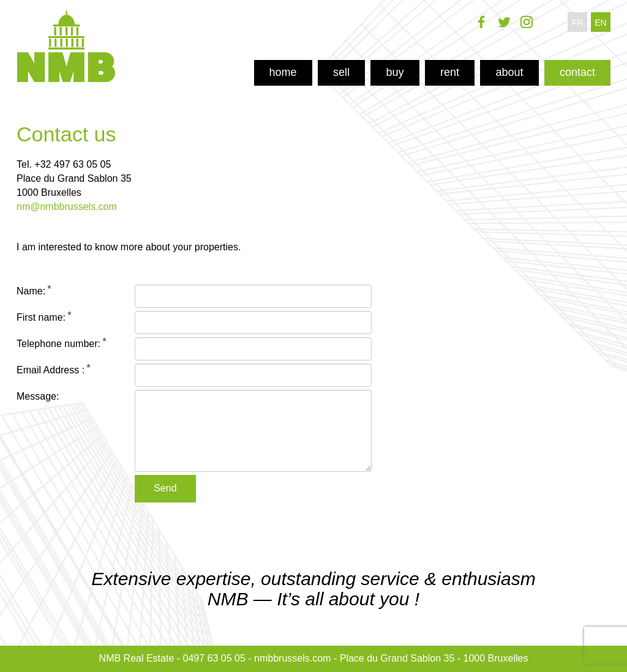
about (509, 72)
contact (577, 72)
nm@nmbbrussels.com (67, 207)
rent (450, 72)
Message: (38, 396)
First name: (41, 317)
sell (341, 72)
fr (578, 23)
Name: (31, 291)
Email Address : (51, 370)
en (600, 23)
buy (395, 72)
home (283, 72)
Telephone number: (58, 344)
